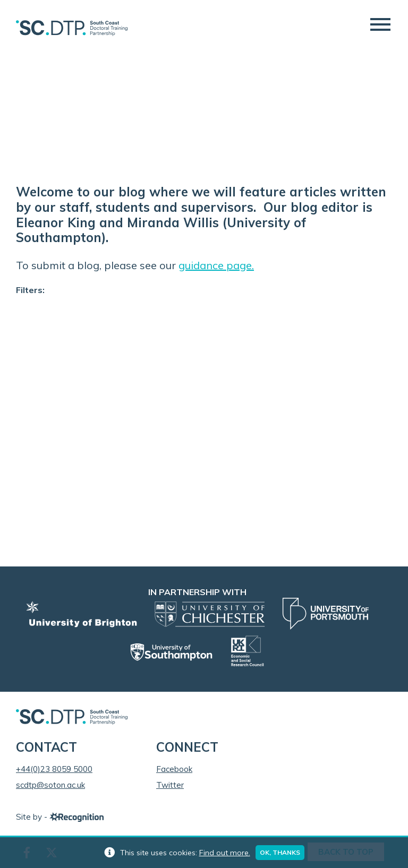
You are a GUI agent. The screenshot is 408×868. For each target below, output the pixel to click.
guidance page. (216, 265)
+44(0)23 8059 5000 (54, 769)
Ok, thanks (280, 852)
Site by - (60, 817)
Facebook (174, 769)
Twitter (170, 785)
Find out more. (225, 853)
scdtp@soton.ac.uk (50, 785)
